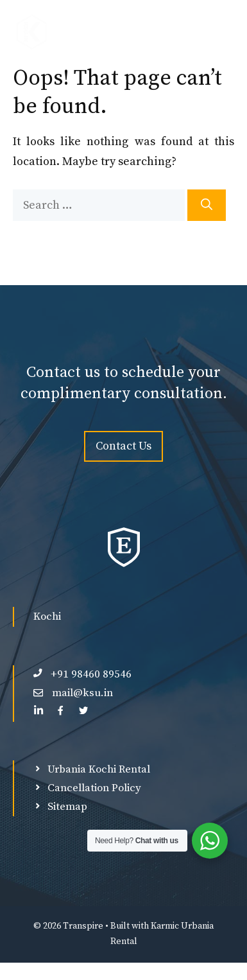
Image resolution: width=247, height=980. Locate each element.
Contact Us (123, 446)
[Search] (207, 205)
